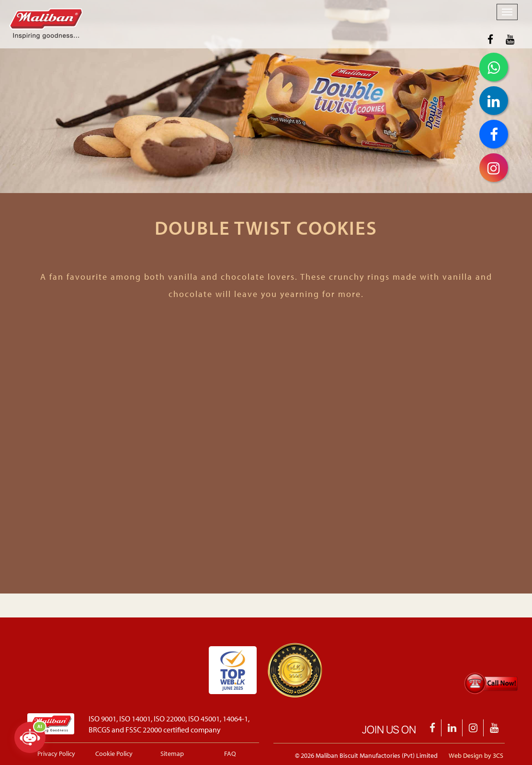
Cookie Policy (114, 754)
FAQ (230, 754)
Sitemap (172, 754)
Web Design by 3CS (476, 755)
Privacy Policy (56, 754)
